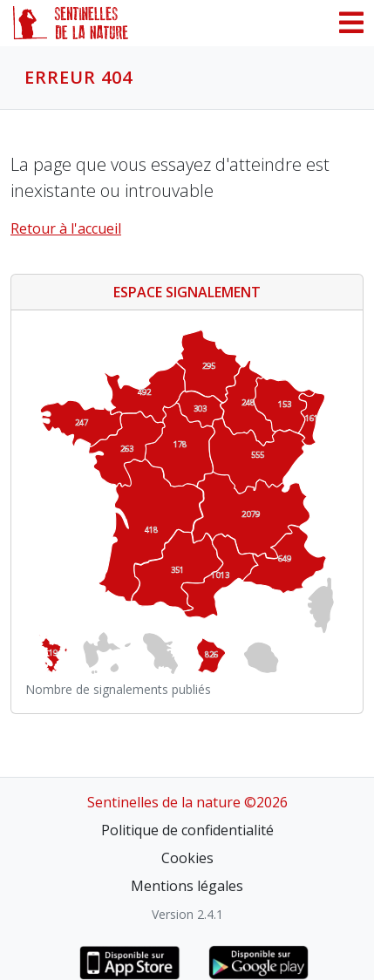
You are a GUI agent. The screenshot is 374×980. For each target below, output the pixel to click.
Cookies (187, 858)
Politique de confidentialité (187, 830)
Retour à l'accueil (66, 228)
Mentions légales (187, 886)
